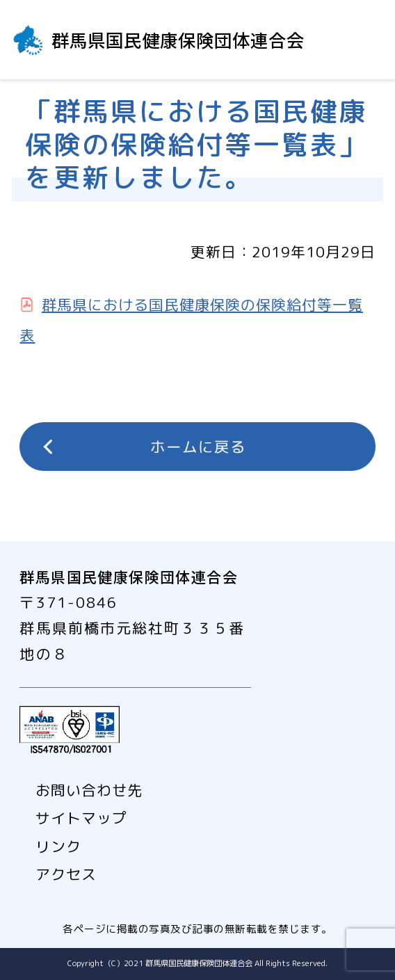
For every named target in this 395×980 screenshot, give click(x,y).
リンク (58, 846)
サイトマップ (81, 818)
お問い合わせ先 (89, 790)
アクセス (66, 874)
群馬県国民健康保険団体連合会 (178, 39)
